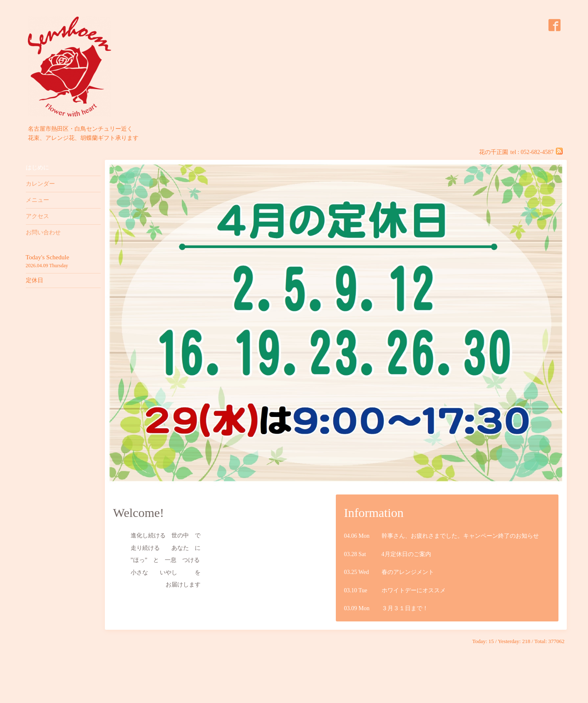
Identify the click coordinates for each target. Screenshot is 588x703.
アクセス (37, 216)
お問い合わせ (43, 232)
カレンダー (40, 184)
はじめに (37, 168)
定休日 (35, 280)
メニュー (37, 200)
